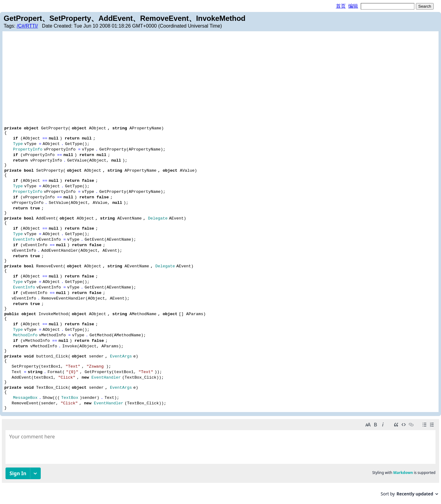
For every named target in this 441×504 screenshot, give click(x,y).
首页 (341, 6)
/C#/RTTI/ (27, 26)
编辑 (353, 6)
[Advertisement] (221, 79)
